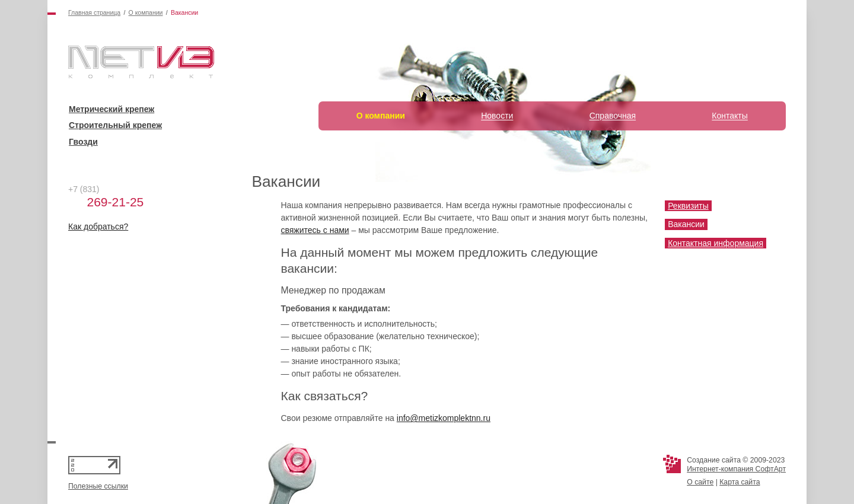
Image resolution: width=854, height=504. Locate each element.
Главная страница (94, 12)
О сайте (700, 482)
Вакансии (686, 224)
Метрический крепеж (111, 109)
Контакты (729, 116)
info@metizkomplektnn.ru (444, 418)
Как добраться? (98, 227)
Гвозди (83, 142)
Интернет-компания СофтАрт (736, 469)
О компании (146, 12)
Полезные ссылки (98, 486)
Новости (497, 116)
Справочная (613, 116)
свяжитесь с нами (315, 230)
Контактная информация (716, 243)
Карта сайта (740, 482)
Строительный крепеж (115, 125)
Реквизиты (688, 206)
